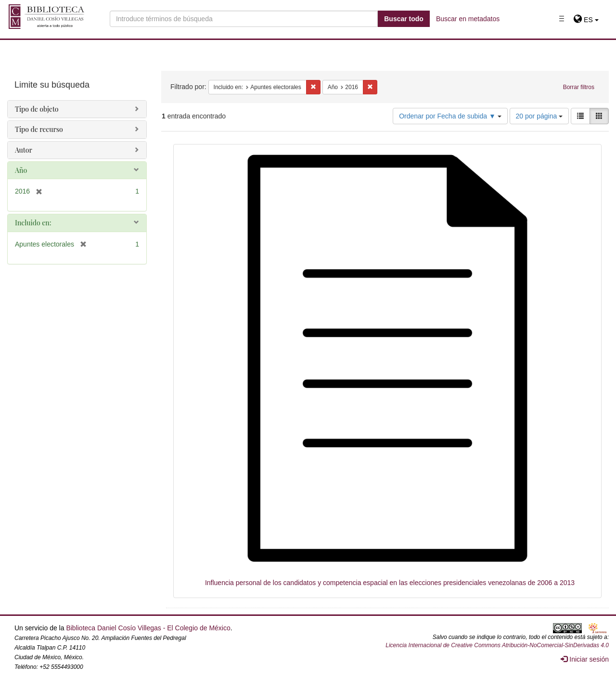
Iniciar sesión (585, 659)
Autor (24, 150)
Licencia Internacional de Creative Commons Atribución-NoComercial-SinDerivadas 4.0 (497, 645)
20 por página (539, 116)
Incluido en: (33, 223)
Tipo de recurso (39, 129)
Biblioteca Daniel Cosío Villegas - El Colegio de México (148, 628)
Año (21, 170)
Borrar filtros (579, 87)
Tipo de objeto (37, 109)
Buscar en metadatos (468, 19)
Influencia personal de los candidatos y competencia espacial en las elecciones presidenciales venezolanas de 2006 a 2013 (390, 583)
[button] (586, 20)
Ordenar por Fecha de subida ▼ (450, 116)
